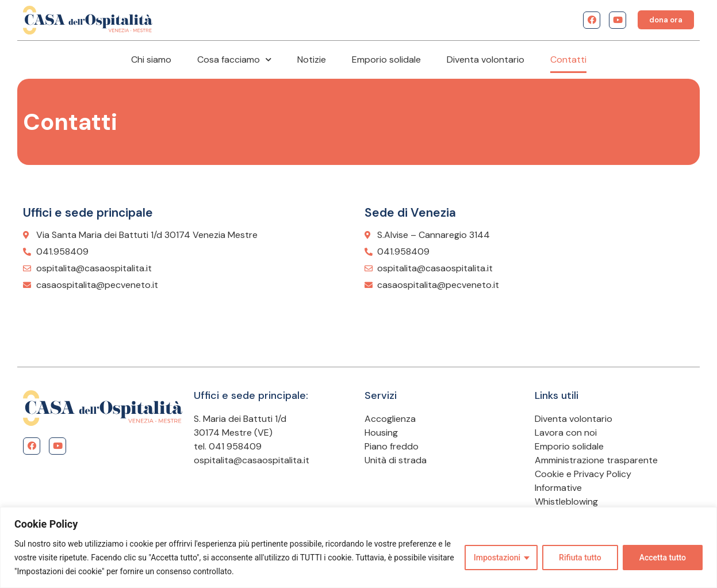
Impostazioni (497, 558)
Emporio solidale (386, 59)
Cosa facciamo (234, 59)
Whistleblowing (566, 501)
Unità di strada (396, 460)
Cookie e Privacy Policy (583, 474)
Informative (558, 488)
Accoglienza (390, 419)
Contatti (568, 59)
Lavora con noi (566, 433)
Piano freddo (392, 446)
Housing (381, 433)
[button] (666, 20)
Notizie (312, 59)
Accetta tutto (663, 558)
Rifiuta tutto (580, 558)
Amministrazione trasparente (596, 460)
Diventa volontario (486, 59)
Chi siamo (151, 59)
